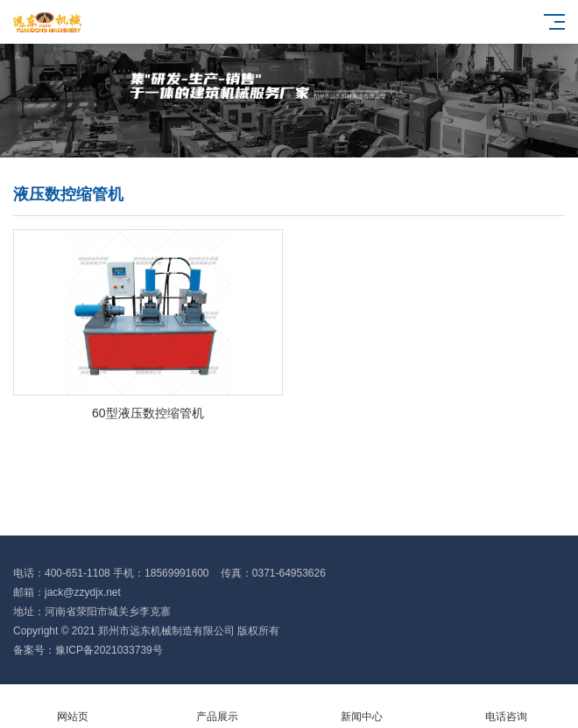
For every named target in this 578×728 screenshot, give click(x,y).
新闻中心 (361, 707)
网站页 (72, 707)
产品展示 (217, 707)
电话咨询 (506, 707)
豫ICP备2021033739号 (109, 650)
